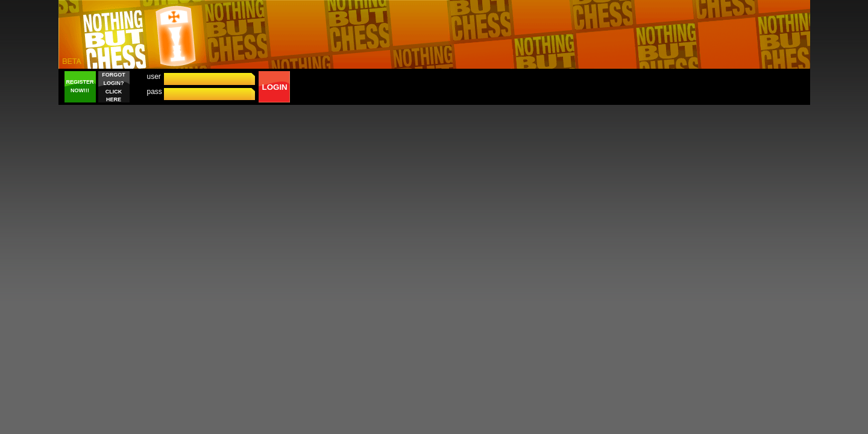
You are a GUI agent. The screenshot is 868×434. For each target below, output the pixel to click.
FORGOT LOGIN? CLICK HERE (114, 87)
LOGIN (275, 87)
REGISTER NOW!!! (80, 86)
